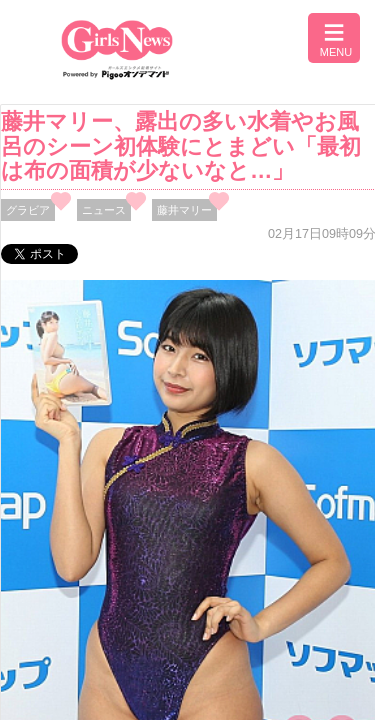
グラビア (28, 210)
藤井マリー (184, 210)
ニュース (104, 210)
